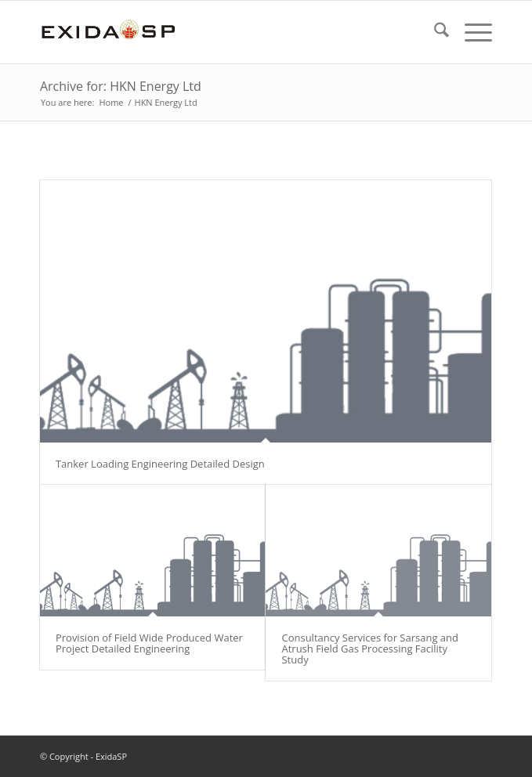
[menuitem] (434, 32)
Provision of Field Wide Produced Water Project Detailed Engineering (149, 643)
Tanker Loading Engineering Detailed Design (160, 464)
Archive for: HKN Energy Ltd (121, 86)
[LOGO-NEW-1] (221, 32)
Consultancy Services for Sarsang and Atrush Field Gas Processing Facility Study (370, 649)
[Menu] (470, 32)
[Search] (434, 32)
